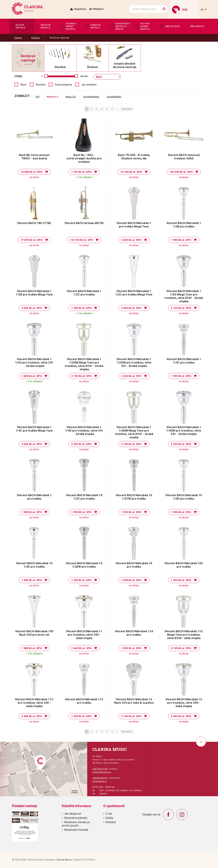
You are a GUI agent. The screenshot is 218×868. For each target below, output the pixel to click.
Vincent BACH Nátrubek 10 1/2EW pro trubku (84, 565)
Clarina (18, 38)
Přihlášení (98, 9)
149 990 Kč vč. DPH (181, 172)
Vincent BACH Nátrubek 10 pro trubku (134, 565)
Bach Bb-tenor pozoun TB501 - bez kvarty (34, 157)
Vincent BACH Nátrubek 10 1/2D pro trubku (184, 497)
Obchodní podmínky (76, 818)
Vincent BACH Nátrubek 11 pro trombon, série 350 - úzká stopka (84, 635)
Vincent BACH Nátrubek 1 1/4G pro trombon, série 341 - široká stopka (84, 431)
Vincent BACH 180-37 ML (34, 223)
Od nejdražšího (114, 97)
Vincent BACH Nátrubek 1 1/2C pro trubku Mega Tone (134, 293)
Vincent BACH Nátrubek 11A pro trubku (134, 633)
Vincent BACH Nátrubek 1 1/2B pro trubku (184, 225)
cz (202, 9)
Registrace (80, 9)
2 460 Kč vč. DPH (81, 648)
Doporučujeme (63, 85)
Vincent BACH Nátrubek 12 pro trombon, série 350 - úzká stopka (184, 703)
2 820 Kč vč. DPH (32, 376)
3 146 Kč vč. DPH (131, 716)
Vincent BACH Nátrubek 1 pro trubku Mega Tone (134, 225)
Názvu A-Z (52, 97)
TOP (37, 97)
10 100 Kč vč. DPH (131, 172)
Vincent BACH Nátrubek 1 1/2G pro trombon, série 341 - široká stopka (34, 362)
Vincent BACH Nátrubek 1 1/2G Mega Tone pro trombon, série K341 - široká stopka (184, 296)
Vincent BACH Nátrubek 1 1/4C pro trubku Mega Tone (34, 429)
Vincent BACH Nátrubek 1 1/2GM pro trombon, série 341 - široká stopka (134, 362)
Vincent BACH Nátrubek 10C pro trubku (184, 565)
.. (117, 109)
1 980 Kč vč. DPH (32, 648)
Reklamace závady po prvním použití (76, 824)
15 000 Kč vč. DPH (32, 172)
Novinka (41, 85)
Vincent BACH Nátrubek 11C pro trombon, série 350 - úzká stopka (34, 703)
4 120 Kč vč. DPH (181, 648)
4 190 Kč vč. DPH (181, 308)
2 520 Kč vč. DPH (131, 376)
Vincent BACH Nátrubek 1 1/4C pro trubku (184, 361)
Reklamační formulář (76, 830)
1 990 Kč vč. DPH (181, 240)
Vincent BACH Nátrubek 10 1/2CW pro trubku (134, 497)
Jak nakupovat (73, 814)
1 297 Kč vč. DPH (81, 172)
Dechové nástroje (59, 38)
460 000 (84, 76)
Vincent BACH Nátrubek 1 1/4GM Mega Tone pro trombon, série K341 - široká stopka (134, 432)
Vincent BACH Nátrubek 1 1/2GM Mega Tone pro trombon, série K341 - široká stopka (84, 364)
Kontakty (111, 822)
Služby (109, 818)
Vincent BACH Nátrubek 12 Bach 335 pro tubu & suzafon (134, 701)
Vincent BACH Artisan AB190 (84, 223)
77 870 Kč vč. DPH (32, 240)
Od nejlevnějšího (91, 97)
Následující (127, 109)
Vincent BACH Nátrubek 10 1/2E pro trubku (34, 565)
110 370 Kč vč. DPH (81, 240)
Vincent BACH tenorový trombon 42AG (184, 157)
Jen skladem (89, 85)
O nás (109, 814)
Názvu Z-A (71, 97)
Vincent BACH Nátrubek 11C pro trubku (84, 701)
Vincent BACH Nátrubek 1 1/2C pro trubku (84, 293)
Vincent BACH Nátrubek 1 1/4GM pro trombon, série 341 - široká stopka (184, 431)
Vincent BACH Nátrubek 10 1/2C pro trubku (84, 497)
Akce (23, 85)
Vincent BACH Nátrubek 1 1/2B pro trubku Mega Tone (34, 293)
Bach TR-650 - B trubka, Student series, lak (134, 157)
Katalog (36, 38)
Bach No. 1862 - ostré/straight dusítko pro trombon (84, 158)
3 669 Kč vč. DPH (131, 240)
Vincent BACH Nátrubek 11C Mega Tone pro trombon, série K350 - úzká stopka (184, 635)
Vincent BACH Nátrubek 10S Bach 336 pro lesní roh (34, 633)
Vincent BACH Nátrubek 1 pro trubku (34, 497)
